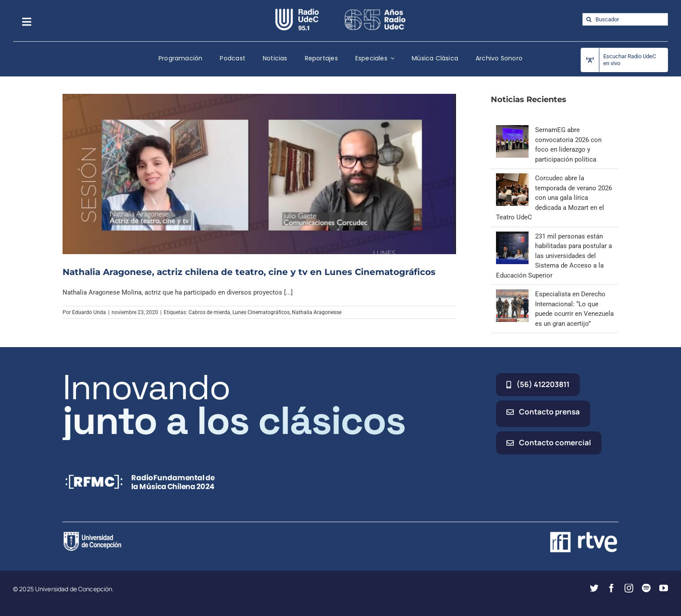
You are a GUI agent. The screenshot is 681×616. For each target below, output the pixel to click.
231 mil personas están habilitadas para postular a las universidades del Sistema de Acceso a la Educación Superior (554, 256)
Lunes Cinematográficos (261, 312)
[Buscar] (589, 19)
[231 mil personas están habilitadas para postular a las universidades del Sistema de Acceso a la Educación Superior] (512, 236)
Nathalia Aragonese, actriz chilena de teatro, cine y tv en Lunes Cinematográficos (249, 272)
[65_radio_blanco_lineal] (375, 12)
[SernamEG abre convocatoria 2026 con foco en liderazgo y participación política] (512, 130)
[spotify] (646, 588)
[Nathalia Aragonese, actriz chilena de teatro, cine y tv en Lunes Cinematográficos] (259, 174)
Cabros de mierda (209, 312)
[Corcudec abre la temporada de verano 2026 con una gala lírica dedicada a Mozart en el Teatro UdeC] (512, 178)
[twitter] (594, 588)
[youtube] (664, 588)
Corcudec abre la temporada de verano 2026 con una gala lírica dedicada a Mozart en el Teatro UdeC (554, 198)
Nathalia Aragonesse (317, 312)
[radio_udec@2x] (297, 12)
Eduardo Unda (89, 312)
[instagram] (629, 588)
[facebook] (612, 588)
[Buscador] (625, 19)
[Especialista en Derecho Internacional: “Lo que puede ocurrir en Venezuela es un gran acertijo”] (512, 294)
